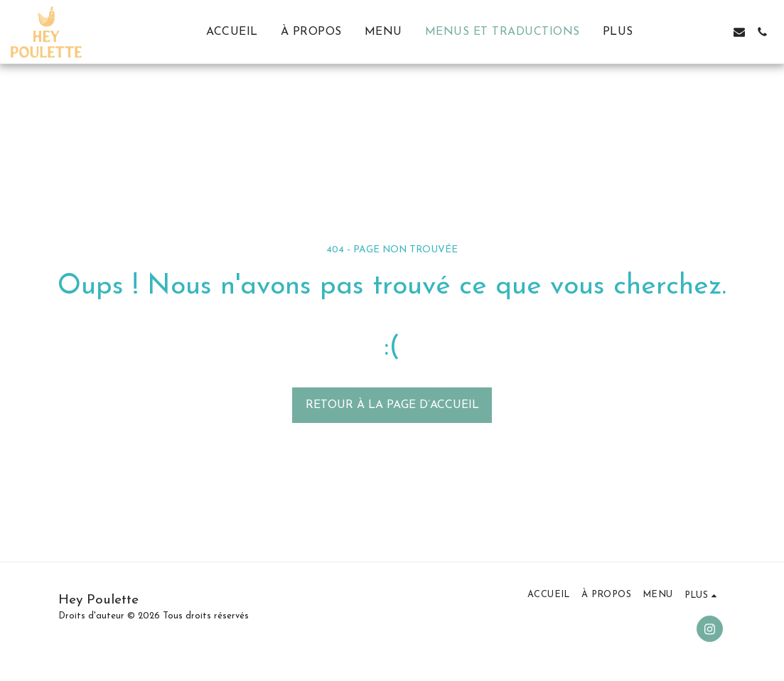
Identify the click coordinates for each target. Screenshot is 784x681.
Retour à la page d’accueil (392, 405)
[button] (694, 32)
